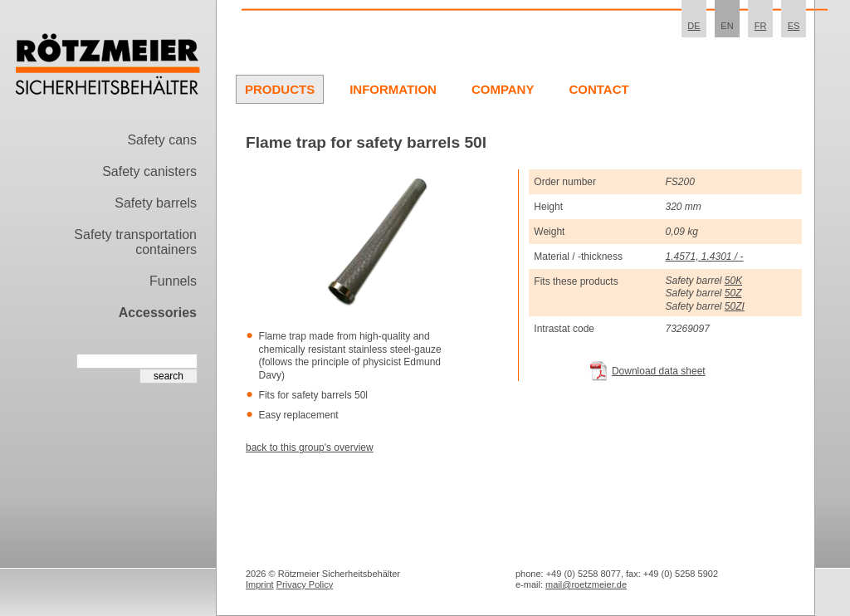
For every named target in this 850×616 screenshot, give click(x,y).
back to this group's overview (310, 447)
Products (280, 89)
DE (694, 26)
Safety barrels (156, 203)
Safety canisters (149, 171)
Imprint (260, 584)
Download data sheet (659, 371)
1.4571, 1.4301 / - (704, 257)
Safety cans (162, 140)
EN (727, 26)
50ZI (735, 306)
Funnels (173, 281)
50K (733, 281)
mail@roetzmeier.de (586, 584)
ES (794, 26)
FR (761, 26)
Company (503, 89)
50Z (733, 293)
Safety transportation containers (135, 242)
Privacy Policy (305, 584)
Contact (598, 89)
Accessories (158, 313)
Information (393, 89)
